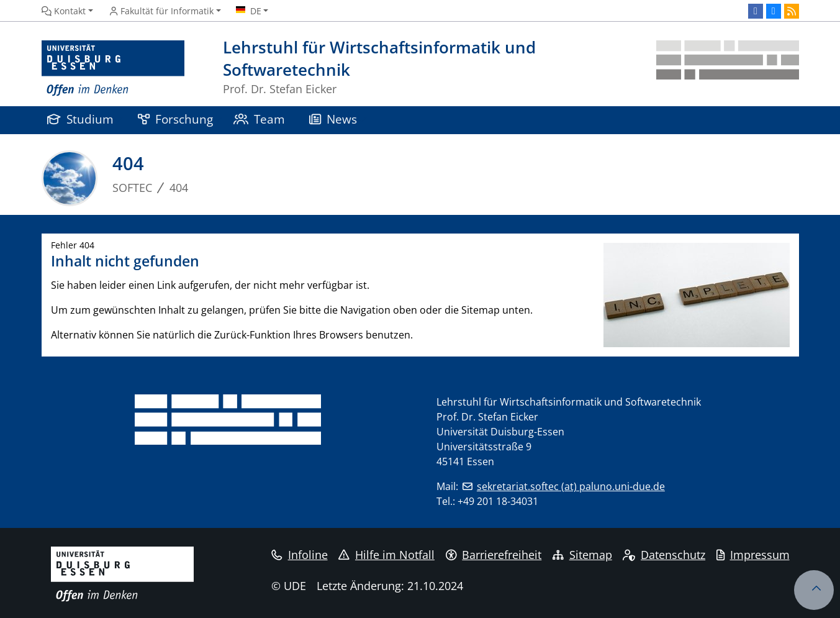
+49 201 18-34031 (498, 501)
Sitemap (582, 555)
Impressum (753, 555)
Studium (81, 119)
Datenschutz (664, 555)
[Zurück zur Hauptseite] (728, 69)
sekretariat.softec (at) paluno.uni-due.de (571, 486)
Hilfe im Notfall (386, 555)
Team (260, 119)
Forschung (176, 119)
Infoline (300, 555)
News (333, 119)
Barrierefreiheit (494, 555)
